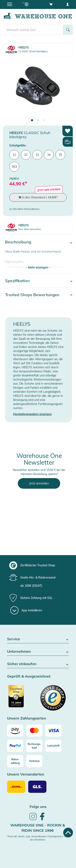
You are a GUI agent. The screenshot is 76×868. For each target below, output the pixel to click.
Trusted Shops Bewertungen (32, 295)
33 (37, 155)
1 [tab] (32, 120)
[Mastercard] (34, 730)
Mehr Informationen (28, 209)
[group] (37, 565)
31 (14, 155)
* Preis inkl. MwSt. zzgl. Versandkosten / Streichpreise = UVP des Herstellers (37, 838)
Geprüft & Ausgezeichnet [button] (29, 676)
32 (26, 155)
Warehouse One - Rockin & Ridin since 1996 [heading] (38, 828)
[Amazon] (15, 730)
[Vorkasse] (34, 761)
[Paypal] (15, 746)
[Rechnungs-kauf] (34, 746)
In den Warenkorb (38, 197)
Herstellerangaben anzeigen (32, 414)
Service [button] (38, 639)
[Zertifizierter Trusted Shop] (22, 698)
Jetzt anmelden (39, 483)
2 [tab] (38, 120)
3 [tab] (44, 120)
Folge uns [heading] (38, 807)
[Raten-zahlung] (15, 761)
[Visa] (53, 730)
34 (49, 155)
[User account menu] (67, 4)
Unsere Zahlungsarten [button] (27, 718)
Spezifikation (17, 281)
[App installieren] (26, 610)
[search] (33, 30)
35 (60, 155)
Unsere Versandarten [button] (26, 774)
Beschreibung (18, 242)
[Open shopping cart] (51, 4)
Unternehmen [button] (38, 652)
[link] (33, 820)
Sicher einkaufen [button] (38, 664)
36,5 (14, 167)
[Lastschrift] (53, 746)
